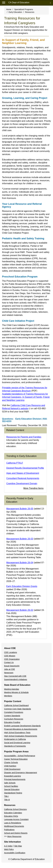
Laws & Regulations (13, 823)
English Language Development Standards (22, 726)
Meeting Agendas (12, 689)
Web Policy (9, 849)
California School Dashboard (16, 705)
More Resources (14, 836)
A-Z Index (8, 846)
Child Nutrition (10, 766)
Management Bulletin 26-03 (20, 539)
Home (9, 9)
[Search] (50, 3)
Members (8, 696)
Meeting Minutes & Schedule (16, 692)
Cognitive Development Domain (22, 483)
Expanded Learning (12, 776)
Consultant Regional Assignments (23, 478)
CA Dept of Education (19, 3)
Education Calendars (13, 813)
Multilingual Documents (14, 826)
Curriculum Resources (14, 719)
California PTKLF (15, 463)
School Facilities (11, 786)
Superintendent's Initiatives (16, 679)
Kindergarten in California (15, 739)
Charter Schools (11, 762)
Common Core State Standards (18, 709)
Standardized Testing (13, 793)
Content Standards (12, 716)
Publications (9, 830)
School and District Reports (16, 833)
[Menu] (4, 2)
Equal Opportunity (12, 666)
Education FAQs (11, 816)
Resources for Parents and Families (24, 437)
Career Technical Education (16, 759)
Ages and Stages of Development (23, 473)
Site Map (18, 846)
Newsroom (9, 673)
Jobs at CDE (10, 669)
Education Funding (12, 722)
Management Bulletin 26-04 (20, 563)
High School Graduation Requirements (21, 736)
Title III (7, 800)
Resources (30, 12)
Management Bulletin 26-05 (20, 509)
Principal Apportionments (15, 779)
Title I (6, 796)
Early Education (15, 12)
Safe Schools (10, 783)
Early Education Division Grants (22, 586)
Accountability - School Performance (20, 756)
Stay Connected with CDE (15, 676)
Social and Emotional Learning (17, 743)
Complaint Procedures (14, 712)
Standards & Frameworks (15, 746)
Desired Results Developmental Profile (25, 468)
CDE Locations (11, 652)
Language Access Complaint (16, 819)
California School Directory (16, 809)
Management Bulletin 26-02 (20, 610)
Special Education (12, 789)
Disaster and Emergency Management (21, 773)
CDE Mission (10, 656)
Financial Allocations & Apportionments (21, 729)
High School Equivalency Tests (17, 733)
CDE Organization (12, 659)
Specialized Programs (24, 9)
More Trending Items (33, 488)
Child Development (12, 769)
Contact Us (9, 662)
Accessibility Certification (15, 853)
